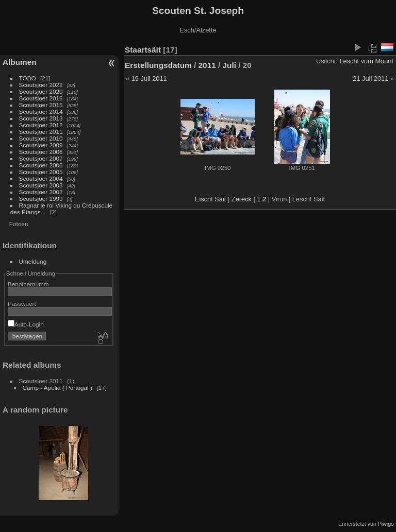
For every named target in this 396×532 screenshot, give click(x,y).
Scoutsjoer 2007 (41, 158)
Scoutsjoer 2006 (41, 165)
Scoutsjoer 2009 (41, 145)
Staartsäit (143, 50)
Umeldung (33, 261)
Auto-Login (26, 324)
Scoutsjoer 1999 (41, 199)
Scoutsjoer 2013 (41, 118)
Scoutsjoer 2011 (41, 132)
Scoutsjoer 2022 (41, 85)
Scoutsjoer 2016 (41, 98)
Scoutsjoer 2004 (41, 178)
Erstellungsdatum (158, 65)
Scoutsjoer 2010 (41, 138)
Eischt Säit (210, 199)
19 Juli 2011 (149, 79)
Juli (229, 65)
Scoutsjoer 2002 (41, 192)
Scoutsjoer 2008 (41, 152)
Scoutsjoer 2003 (41, 185)
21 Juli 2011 (370, 79)
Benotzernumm (28, 284)
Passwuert (22, 304)
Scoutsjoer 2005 (41, 172)
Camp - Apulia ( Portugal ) (57, 388)
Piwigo (386, 524)
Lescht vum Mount (366, 61)
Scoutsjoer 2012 (41, 125)
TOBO (28, 78)
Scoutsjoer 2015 (41, 105)
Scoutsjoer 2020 (41, 91)
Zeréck (242, 199)
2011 (207, 65)
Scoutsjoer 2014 (41, 111)
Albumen (20, 62)
